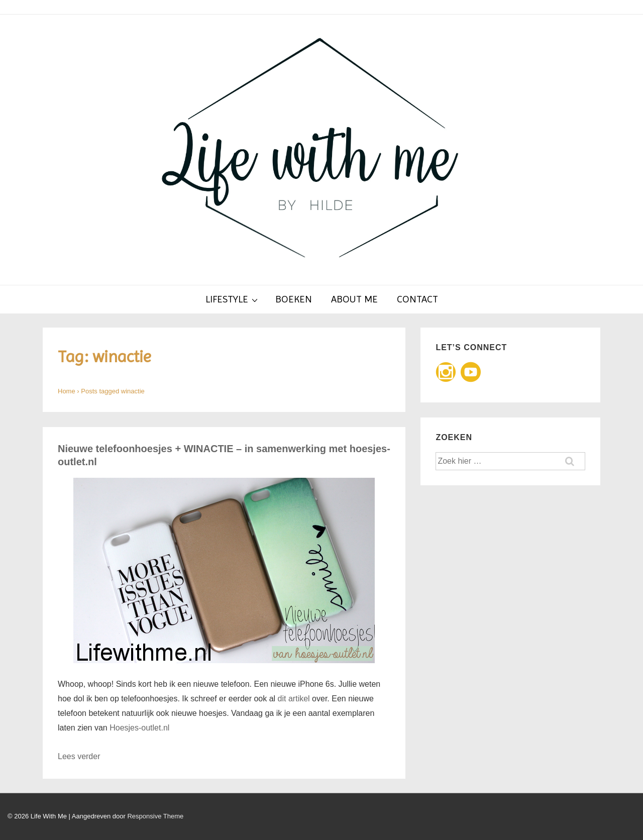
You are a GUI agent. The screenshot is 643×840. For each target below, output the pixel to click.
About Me (354, 299)
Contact (417, 299)
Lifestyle (233, 299)
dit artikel (294, 699)
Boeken (294, 299)
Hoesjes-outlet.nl (139, 728)
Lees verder (79, 756)
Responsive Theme (155, 816)
